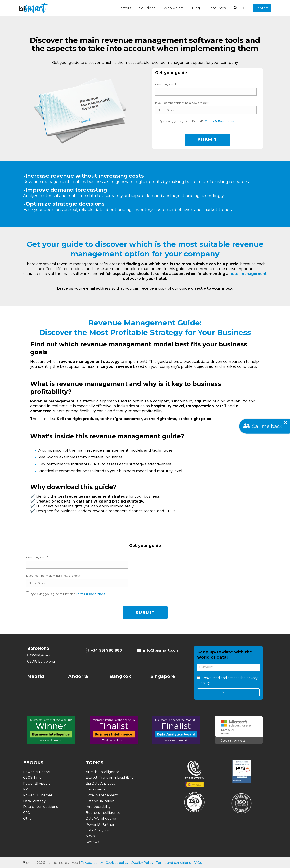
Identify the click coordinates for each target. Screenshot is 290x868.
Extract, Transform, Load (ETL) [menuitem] (110, 778)
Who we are (174, 8)
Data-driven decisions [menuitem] (40, 807)
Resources (217, 8)
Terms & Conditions (219, 121)
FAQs (197, 863)
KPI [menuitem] (26, 789)
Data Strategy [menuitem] (34, 801)
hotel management (248, 274)
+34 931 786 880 (106, 650)
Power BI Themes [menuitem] (38, 795)
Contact (262, 8)
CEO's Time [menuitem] (32, 778)
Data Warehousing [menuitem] (101, 819)
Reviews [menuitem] (92, 842)
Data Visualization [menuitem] (100, 801)
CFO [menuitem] (27, 813)
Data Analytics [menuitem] (97, 830)
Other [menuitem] (28, 819)
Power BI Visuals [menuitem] (37, 783)
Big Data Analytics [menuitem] (100, 783)
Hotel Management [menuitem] (102, 795)
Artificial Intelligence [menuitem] (102, 772)
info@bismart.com (161, 650)
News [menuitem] (90, 836)
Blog (196, 8)
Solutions (147, 8)
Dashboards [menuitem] (95, 789)
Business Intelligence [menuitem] (103, 813)
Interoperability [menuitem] (98, 807)
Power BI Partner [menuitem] (100, 824)
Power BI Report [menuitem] (37, 772)
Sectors (125, 8)
